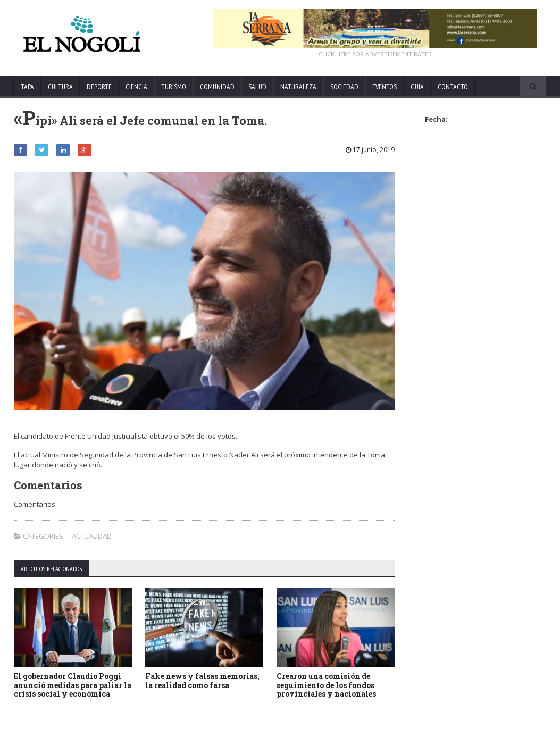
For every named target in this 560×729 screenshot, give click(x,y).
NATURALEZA (298, 87)
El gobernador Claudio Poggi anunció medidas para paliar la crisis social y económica (73, 685)
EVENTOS (385, 87)
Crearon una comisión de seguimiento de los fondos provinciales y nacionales (326, 685)
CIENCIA (136, 87)
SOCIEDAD (344, 87)
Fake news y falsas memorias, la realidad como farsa (202, 681)
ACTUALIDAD (92, 536)
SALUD (257, 87)
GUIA (417, 87)
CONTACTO (453, 87)
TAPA (27, 87)
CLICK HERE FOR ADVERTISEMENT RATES (375, 54)
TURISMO (174, 87)
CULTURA (60, 87)
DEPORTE (99, 87)
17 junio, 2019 (370, 150)
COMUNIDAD (217, 87)
